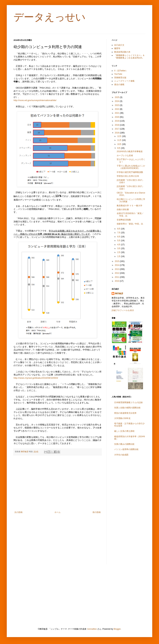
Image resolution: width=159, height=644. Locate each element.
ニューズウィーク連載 (124, 81)
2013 (117, 269)
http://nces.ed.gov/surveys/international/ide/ (35, 100)
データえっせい (50, 17)
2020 (117, 117)
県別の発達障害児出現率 (125, 413)
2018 (117, 125)
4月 (119, 245)
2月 (119, 252)
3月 (119, 248)
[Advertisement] (58, 483)
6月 (119, 237)
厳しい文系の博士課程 (124, 431)
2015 (117, 261)
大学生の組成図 (121, 455)
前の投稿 (97, 512)
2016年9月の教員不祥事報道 (130, 151)
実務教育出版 (120, 78)
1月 (119, 256)
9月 (119, 148)
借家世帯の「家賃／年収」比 (130, 224)
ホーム (58, 512)
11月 (120, 140)
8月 (119, 229)
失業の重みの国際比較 (124, 444)
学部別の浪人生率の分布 (128, 176)
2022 (117, 109)
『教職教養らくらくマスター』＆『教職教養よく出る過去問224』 (129, 57)
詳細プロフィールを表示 (123, 310)
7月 (119, 233)
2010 (117, 281)
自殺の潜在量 (123, 209)
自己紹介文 (119, 45)
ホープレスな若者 (125, 156)
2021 (117, 113)
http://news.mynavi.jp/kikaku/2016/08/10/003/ (36, 378)
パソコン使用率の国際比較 (126, 449)
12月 (120, 136)
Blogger (117, 629)
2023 (117, 105)
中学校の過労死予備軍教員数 (130, 172)
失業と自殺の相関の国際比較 (127, 408)
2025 (117, 97)
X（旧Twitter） (121, 71)
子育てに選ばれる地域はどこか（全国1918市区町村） (131, 167)
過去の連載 (119, 85)
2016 (117, 133)
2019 (117, 121)
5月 (119, 241)
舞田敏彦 (119, 293)
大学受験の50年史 (122, 418)
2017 (117, 129)
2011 (117, 277)
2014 (117, 265)
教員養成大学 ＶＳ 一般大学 (129, 206)
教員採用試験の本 (122, 52)
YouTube (118, 74)
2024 (117, 101)
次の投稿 (18, 512)
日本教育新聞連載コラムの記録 (128, 402)
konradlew (92, 629)
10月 (120, 144)
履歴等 (117, 48)
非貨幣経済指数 (124, 220)
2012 (117, 273)
